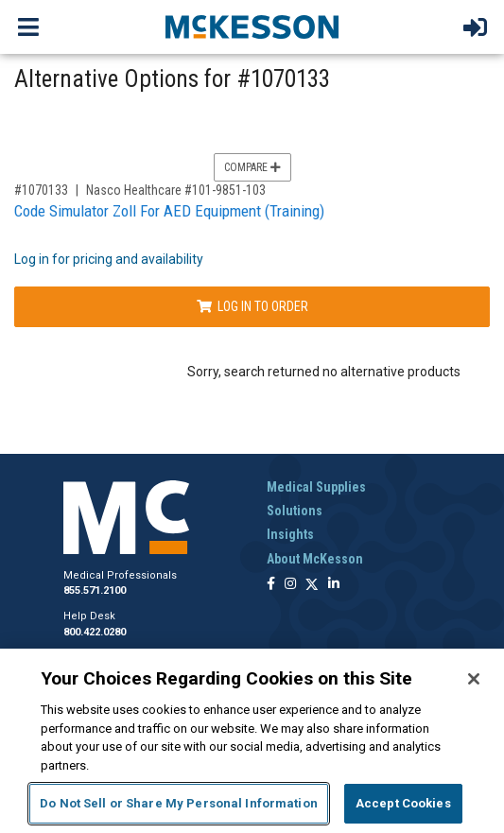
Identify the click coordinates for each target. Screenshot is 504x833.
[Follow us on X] (312, 585)
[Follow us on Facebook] (271, 585)
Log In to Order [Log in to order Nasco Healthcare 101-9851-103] (252, 306)
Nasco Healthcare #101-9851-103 (176, 190)
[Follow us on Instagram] (290, 585)
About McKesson (315, 559)
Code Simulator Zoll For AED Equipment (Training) (169, 211)
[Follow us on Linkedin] (334, 585)
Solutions (295, 511)
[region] (252, 741)
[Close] (474, 679)
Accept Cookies (403, 803)
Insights (290, 534)
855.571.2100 (95, 590)
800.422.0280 (95, 632)
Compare (252, 167)
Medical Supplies (316, 487)
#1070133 (41, 190)
